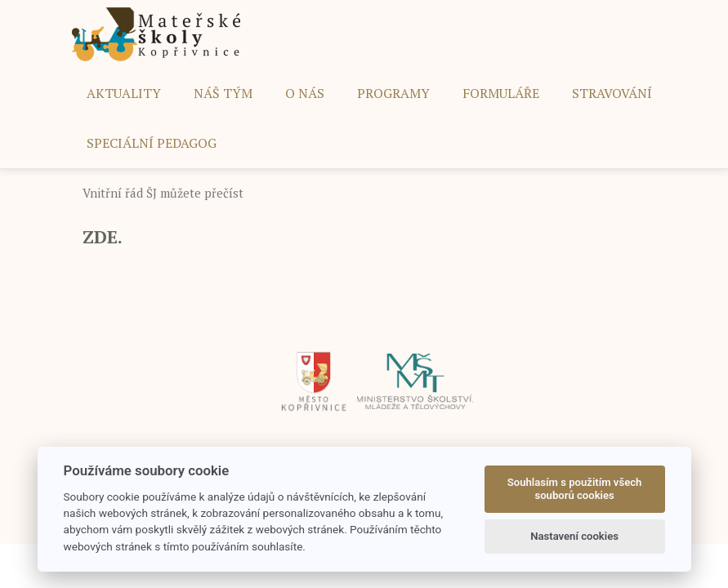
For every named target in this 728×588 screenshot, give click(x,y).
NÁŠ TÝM (223, 93)
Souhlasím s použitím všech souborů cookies (575, 489)
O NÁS (305, 93)
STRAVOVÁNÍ (612, 93)
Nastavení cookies (574, 536)
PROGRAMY (393, 93)
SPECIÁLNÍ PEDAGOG (152, 143)
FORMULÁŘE (501, 93)
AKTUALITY (124, 93)
